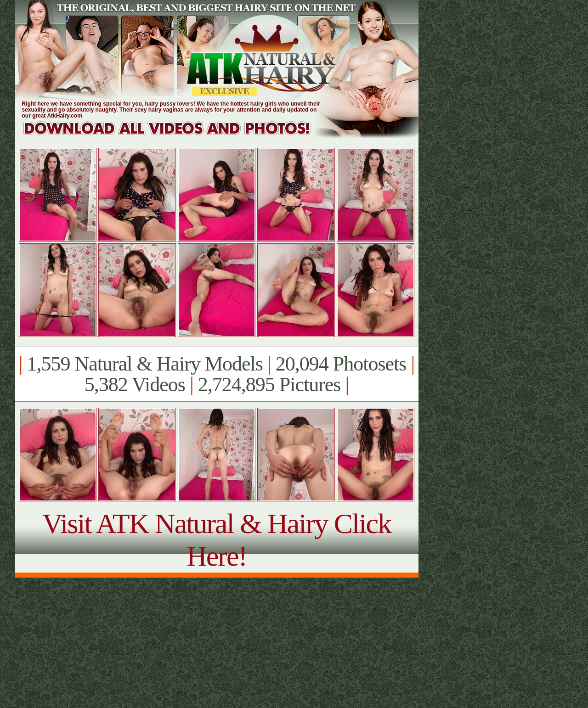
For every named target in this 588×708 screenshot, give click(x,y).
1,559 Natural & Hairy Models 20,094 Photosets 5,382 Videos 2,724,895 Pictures (217, 374)
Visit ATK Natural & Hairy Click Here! (217, 540)
